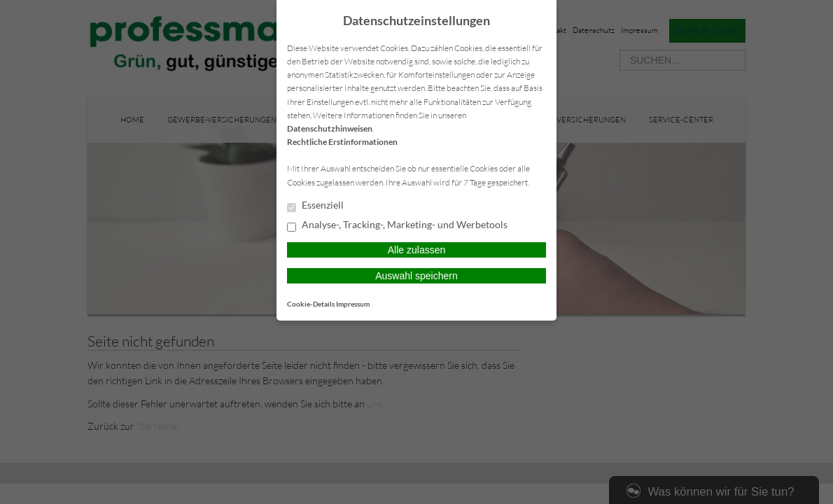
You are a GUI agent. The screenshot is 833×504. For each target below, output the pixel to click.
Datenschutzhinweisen (330, 128)
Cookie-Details (311, 304)
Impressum (353, 304)
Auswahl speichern (416, 276)
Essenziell (315, 206)
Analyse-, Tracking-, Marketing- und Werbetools (397, 225)
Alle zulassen (417, 250)
